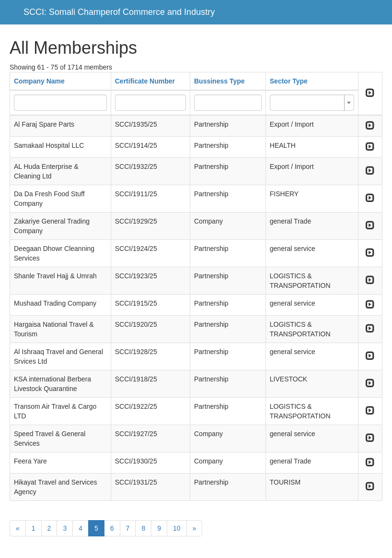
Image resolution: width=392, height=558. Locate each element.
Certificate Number (145, 81)
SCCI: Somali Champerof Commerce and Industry (119, 12)
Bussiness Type (219, 81)
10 (177, 528)
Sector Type (289, 81)
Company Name (39, 81)
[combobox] (312, 103)
